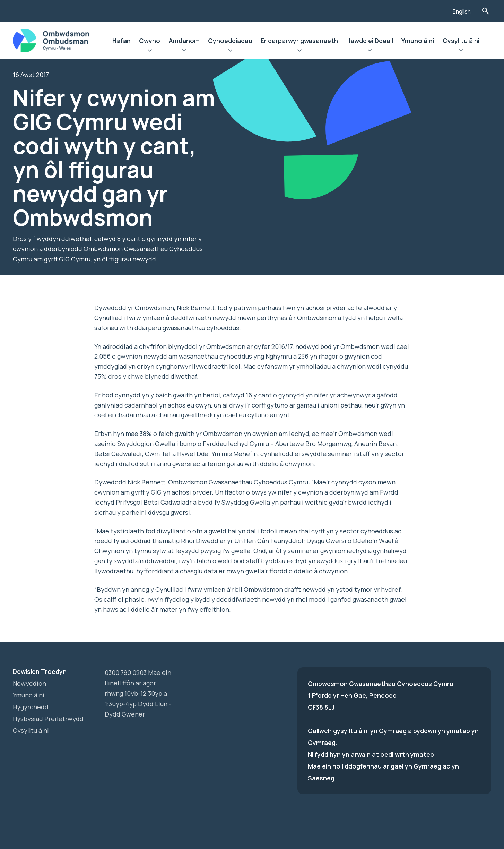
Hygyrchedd (31, 707)
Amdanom (184, 41)
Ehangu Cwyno (150, 51)
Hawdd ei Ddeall (370, 41)
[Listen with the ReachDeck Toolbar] (437, 10)
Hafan (121, 41)
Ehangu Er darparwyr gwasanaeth (299, 51)
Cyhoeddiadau (230, 41)
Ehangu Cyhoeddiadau (230, 51)
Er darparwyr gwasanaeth (299, 41)
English (462, 11)
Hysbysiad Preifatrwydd (48, 719)
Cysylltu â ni (461, 41)
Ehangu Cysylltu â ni (461, 51)
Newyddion (29, 683)
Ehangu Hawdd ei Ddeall (370, 51)
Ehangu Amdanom (184, 51)
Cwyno (150, 41)
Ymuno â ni (418, 41)
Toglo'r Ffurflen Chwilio (485, 11)
